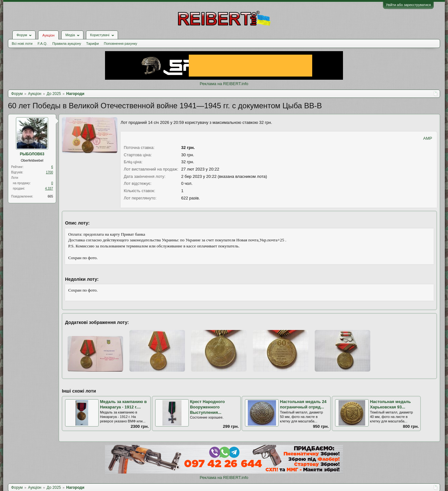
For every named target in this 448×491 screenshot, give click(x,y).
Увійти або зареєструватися (408, 5)
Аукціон (48, 35)
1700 (49, 172)
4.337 (49, 188)
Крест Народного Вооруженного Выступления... (208, 407)
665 (50, 196)
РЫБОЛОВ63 (32, 154)
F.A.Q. (42, 44)
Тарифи (93, 44)
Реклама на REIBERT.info (224, 84)
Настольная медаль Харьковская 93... (390, 404)
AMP (428, 138)
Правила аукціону (67, 44)
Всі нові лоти (22, 44)
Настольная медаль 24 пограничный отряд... (303, 404)
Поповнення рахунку (120, 44)
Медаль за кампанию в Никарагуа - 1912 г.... (123, 404)
